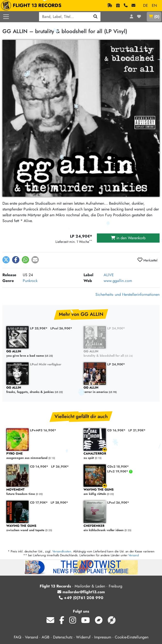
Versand (134, 555)
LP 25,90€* (39, 328)
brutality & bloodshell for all (120, 354)
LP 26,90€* (60, 467)
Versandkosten (62, 551)
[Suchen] (96, 17)
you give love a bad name (42, 354)
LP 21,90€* (137, 430)
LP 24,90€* (116, 328)
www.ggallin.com (118, 281)
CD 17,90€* (39, 503)
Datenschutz (63, 637)
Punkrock (30, 281)
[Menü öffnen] (6, 17)
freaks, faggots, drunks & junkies (42, 390)
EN (154, 5)
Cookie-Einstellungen (132, 637)
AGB (46, 637)
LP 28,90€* (59, 503)
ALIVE (109, 275)
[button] (6, 260)
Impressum (103, 637)
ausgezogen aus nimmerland (42, 456)
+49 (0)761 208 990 (81, 598)
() (154, 17)
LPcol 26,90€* (61, 328)
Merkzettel (147, 260)
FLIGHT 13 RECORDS (32, 6)
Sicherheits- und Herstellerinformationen (127, 294)
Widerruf (83, 637)
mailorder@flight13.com (81, 592)
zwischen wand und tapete (42, 528)
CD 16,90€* (116, 430)
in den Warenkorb (128, 238)
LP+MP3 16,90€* (43, 430)
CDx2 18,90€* (118, 467)
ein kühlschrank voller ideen (120, 528)
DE (146, 5)
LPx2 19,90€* (118, 471)
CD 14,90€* (39, 467)
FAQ (18, 637)
